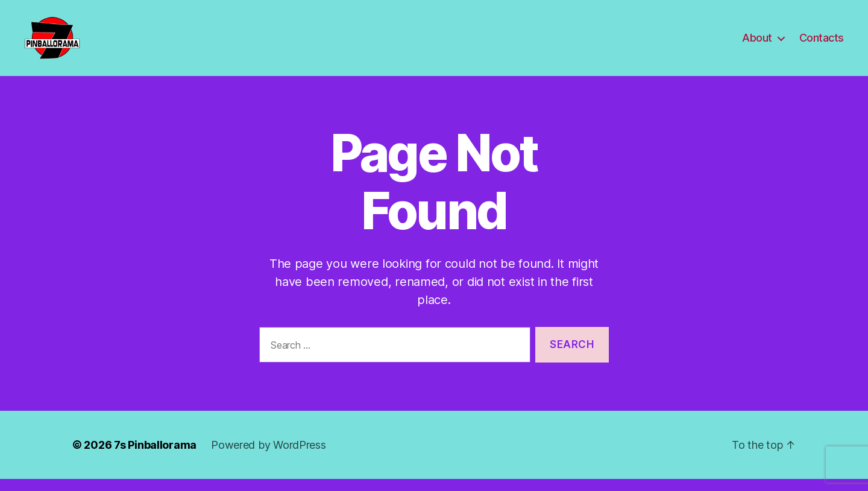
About (757, 44)
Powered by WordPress (269, 457)
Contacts (822, 44)
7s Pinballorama (155, 457)
